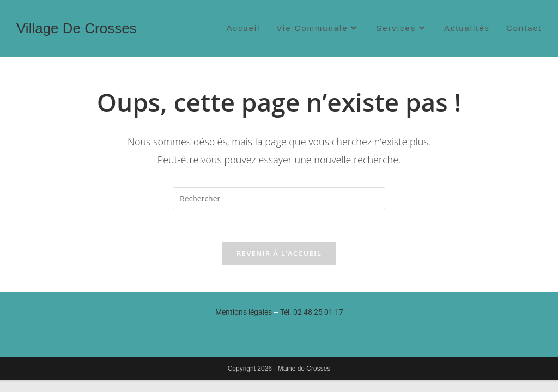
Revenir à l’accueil (279, 253)
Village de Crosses (77, 28)
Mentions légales (244, 312)
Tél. (312, 312)
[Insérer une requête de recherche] (279, 198)
